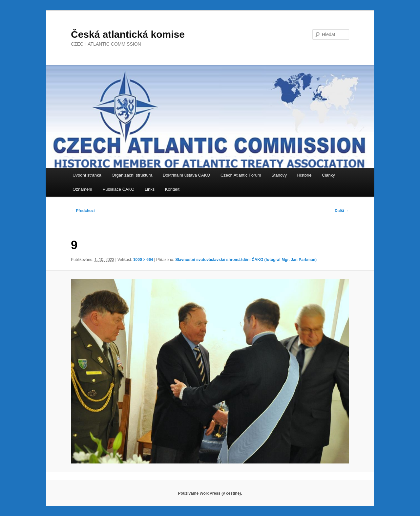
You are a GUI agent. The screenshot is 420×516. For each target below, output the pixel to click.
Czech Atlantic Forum (241, 175)
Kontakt (172, 189)
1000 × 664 (143, 260)
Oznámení (82, 189)
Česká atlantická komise (128, 34)
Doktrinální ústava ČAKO (187, 175)
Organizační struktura (132, 175)
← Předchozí (83, 211)
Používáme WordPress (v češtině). (210, 493)
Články (328, 175)
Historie (304, 175)
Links (150, 189)
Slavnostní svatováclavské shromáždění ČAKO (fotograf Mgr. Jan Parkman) (246, 260)
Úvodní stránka (87, 175)
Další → (342, 211)
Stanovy (279, 175)
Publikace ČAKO (119, 189)
